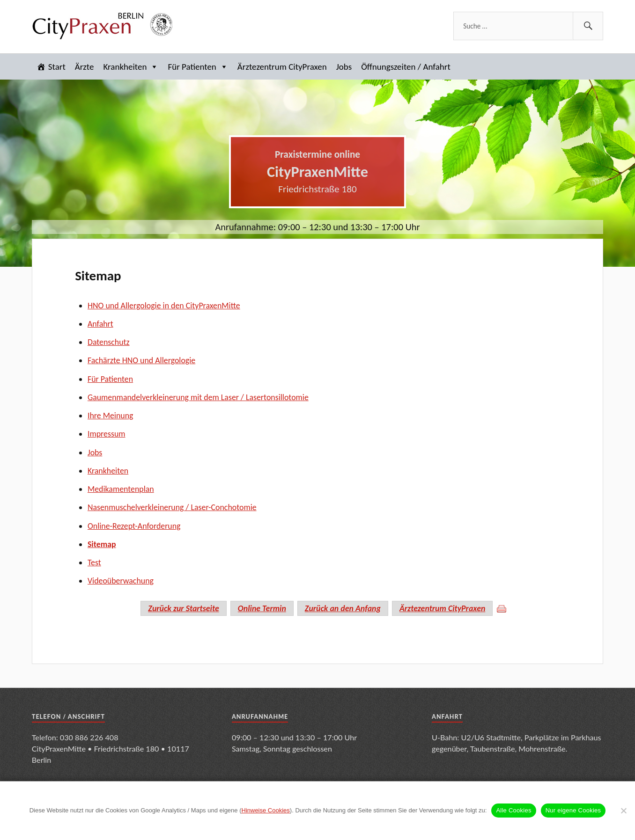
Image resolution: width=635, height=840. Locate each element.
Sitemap (98, 276)
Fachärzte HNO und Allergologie (141, 360)
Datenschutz (109, 342)
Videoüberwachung (121, 581)
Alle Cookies (513, 810)
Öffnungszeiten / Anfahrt (406, 67)
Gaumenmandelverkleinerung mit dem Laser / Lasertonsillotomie (198, 397)
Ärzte (85, 67)
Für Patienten (198, 67)
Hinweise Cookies (266, 810)
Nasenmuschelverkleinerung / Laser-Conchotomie (172, 507)
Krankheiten (131, 67)
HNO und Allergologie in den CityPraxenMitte (164, 306)
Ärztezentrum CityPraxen (282, 67)
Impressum (107, 434)
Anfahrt (100, 324)
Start (57, 67)
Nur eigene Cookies (573, 810)
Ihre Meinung (111, 416)
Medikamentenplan (121, 489)
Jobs (344, 67)
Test (94, 562)
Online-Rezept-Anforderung (134, 526)
